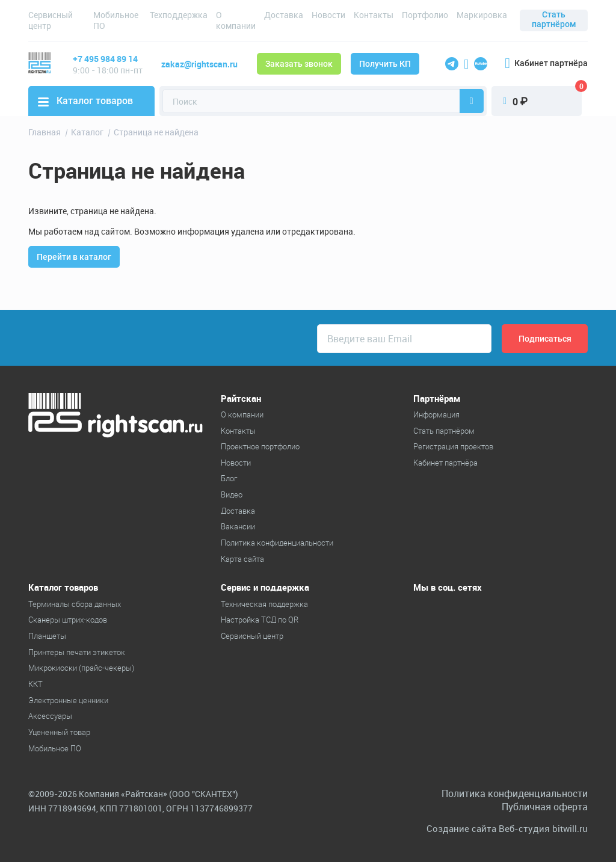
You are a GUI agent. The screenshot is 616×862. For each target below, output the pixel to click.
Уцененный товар (59, 732)
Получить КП (385, 64)
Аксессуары (50, 716)
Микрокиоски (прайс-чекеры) (81, 668)
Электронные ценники (68, 700)
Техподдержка (179, 15)
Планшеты (47, 636)
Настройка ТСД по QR (260, 620)
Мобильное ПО (116, 20)
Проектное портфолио (260, 446)
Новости (328, 15)
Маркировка (482, 15)
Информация (436, 414)
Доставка (284, 15)
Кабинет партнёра (546, 63)
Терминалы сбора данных (75, 604)
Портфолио (425, 15)
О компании (236, 20)
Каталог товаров (85, 101)
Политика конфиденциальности (277, 543)
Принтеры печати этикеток (77, 652)
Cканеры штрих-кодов (68, 620)
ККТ (35, 684)
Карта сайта (242, 559)
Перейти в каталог (74, 257)
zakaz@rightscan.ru (199, 64)
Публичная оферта (545, 807)
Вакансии (238, 526)
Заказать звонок (299, 64)
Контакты (374, 15)
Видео (232, 494)
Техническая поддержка (264, 604)
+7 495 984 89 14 (105, 59)
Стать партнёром (554, 19)
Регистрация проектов (453, 446)
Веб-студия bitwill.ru (543, 829)
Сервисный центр (51, 20)
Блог (229, 478)
